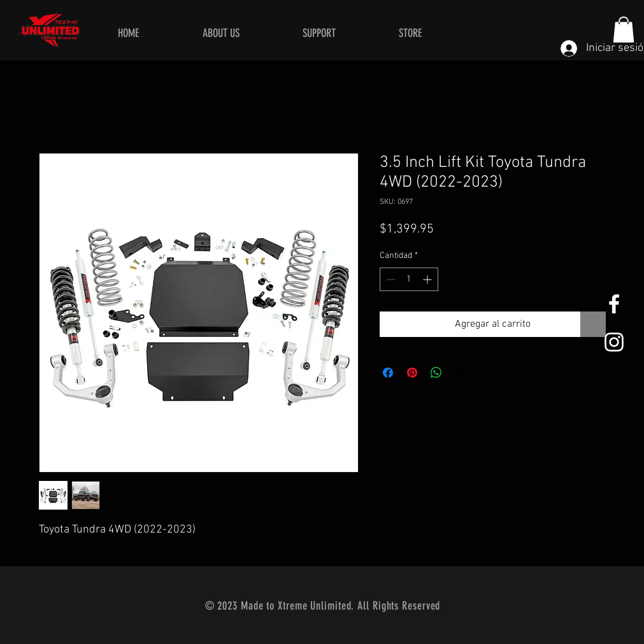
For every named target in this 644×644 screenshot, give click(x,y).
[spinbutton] (409, 279)
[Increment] (428, 279)
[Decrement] (390, 279)
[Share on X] (461, 373)
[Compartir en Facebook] (388, 373)
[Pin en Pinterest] (412, 373)
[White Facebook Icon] (614, 304)
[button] (624, 30)
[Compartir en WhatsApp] (436, 373)
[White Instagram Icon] (614, 342)
